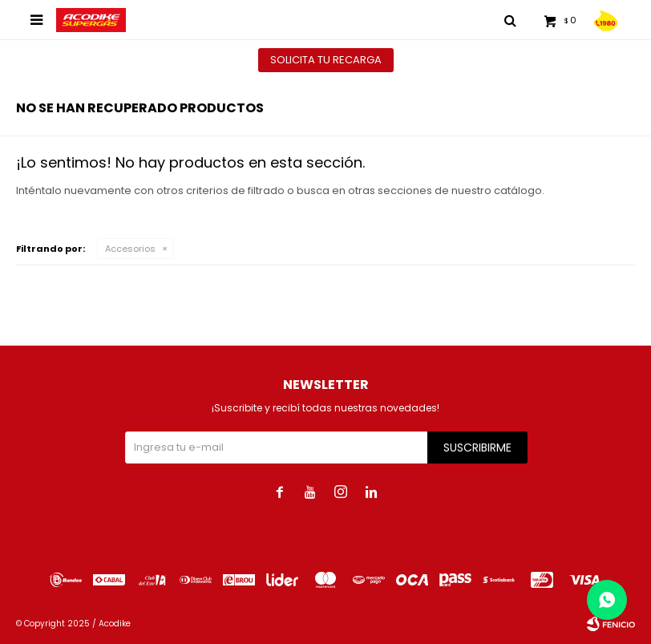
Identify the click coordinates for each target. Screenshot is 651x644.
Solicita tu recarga (326, 60)
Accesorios (130, 249)
